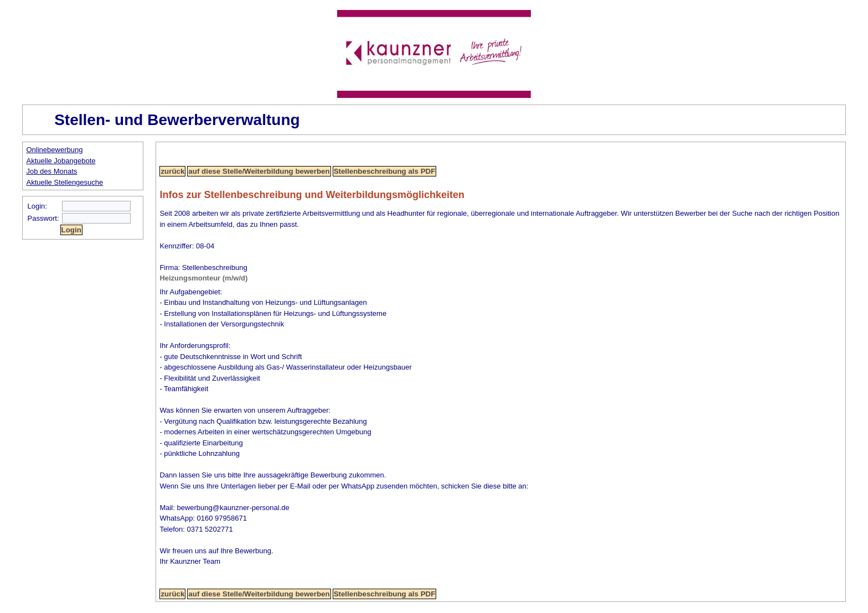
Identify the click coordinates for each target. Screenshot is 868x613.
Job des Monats (52, 171)
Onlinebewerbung (55, 150)
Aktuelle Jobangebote (61, 161)
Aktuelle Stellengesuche (65, 182)
